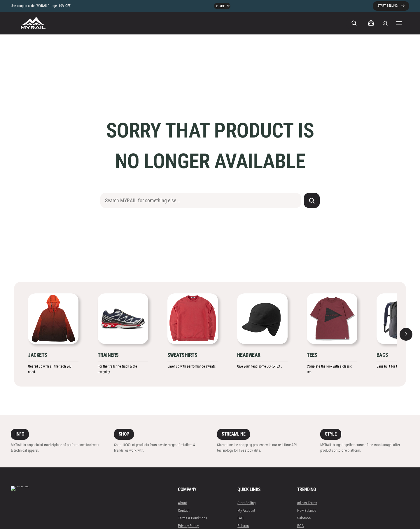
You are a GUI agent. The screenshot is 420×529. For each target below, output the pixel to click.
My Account (246, 510)
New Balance (306, 510)
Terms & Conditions (192, 518)
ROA (300, 526)
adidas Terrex (307, 503)
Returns (243, 526)
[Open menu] (399, 23)
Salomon (304, 518)
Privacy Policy (188, 526)
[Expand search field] (354, 23)
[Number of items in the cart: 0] (371, 23)
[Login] (385, 23)
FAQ (240, 518)
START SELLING (387, 6)
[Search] (312, 200)
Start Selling (246, 503)
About (182, 503)
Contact (184, 510)
